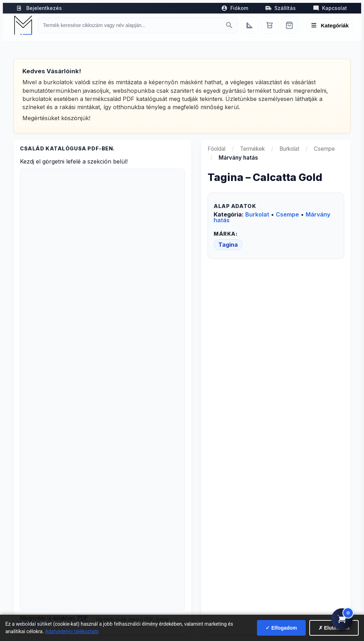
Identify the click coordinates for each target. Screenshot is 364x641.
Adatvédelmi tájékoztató (72, 631)
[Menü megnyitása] (330, 25)
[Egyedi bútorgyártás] (250, 25)
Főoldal (216, 149)
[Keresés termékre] (132, 25)
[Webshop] (289, 25)
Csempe (324, 149)
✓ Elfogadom (281, 628)
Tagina (228, 245)
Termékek (252, 149)
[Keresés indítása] (229, 25)
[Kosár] (269, 25)
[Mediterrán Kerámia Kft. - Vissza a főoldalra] (23, 25)
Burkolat (289, 149)
